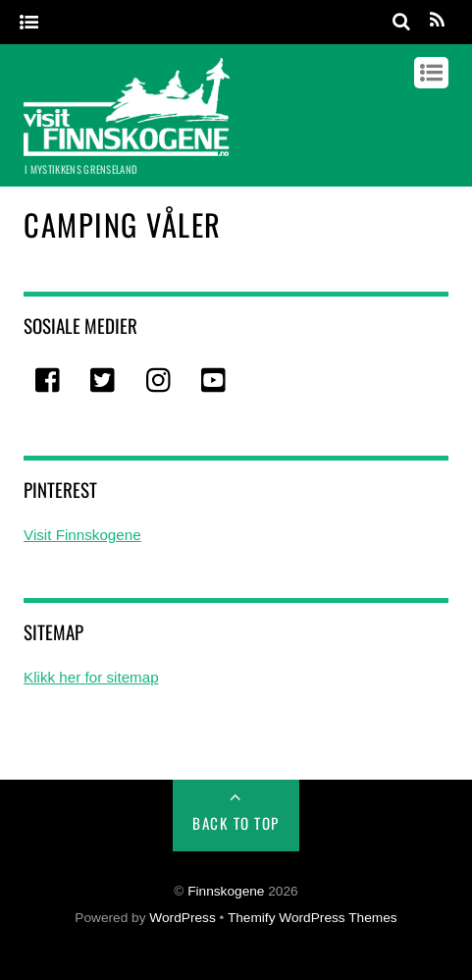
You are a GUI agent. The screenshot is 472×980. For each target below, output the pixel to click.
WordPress (182, 918)
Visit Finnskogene (82, 535)
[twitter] (104, 381)
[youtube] (215, 381)
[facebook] (49, 381)
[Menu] (29, 23)
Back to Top (236, 823)
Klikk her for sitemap (91, 677)
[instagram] (160, 381)
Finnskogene (226, 891)
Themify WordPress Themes (313, 918)
